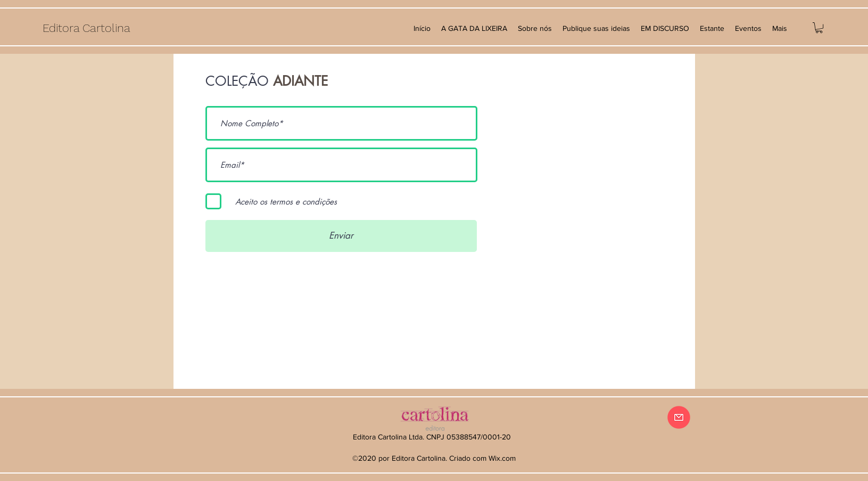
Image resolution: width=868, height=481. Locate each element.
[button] (819, 28)
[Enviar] (341, 236)
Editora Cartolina (86, 28)
